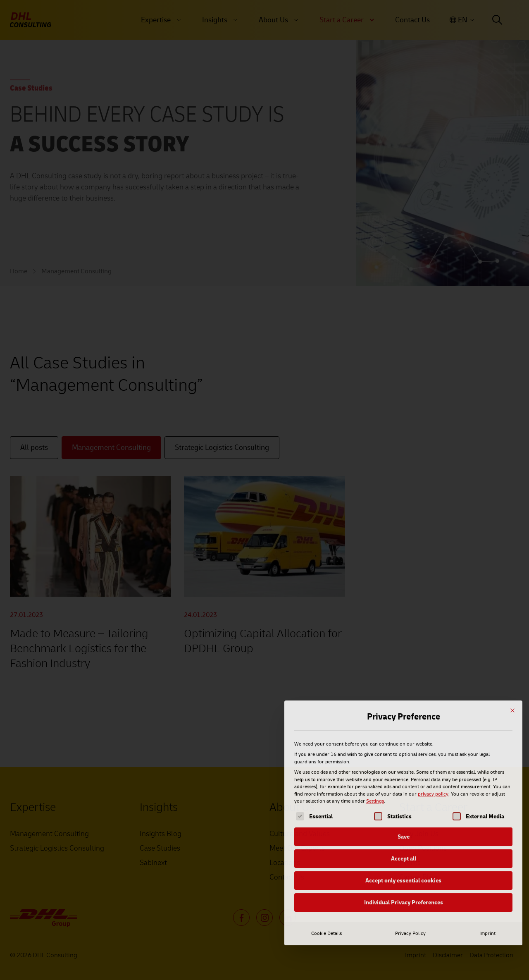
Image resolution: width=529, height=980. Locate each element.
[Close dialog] (512, 642)
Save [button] (404, 768)
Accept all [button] (404, 790)
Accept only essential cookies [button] (403, 812)
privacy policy (433, 725)
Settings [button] (375, 733)
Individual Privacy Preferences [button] (404, 834)
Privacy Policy (410, 865)
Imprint (487, 865)
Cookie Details (326, 865)
